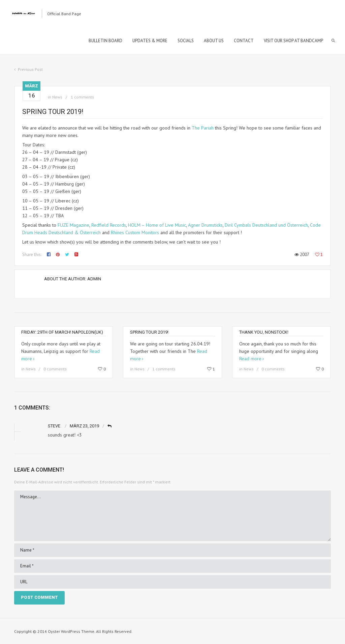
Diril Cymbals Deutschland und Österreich (266, 225)
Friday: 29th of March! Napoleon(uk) (62, 332)
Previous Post (30, 69)
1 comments (82, 97)
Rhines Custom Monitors (135, 232)
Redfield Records (109, 225)
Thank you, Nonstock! (264, 332)
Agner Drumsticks (205, 225)
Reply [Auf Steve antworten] (110, 426)
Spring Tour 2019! (149, 332)
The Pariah (203, 128)
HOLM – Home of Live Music (157, 225)
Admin (94, 279)
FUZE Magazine (73, 225)
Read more (250, 359)
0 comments (55, 369)
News (57, 97)
